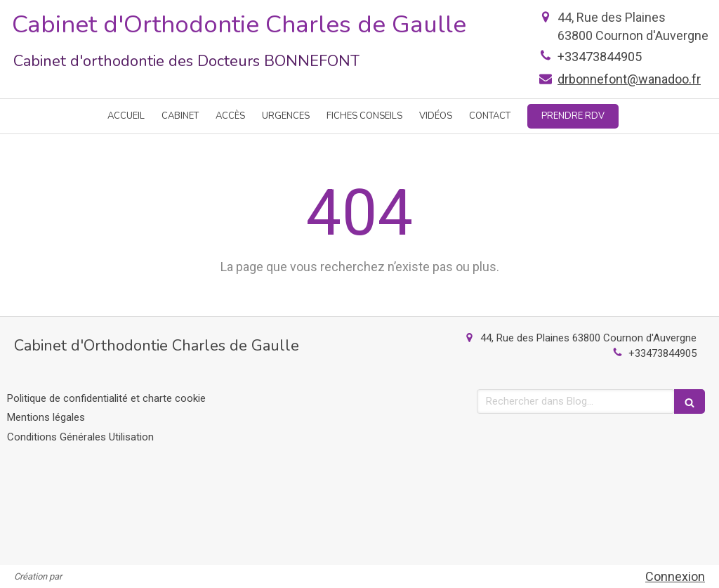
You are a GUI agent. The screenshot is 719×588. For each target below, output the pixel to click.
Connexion (675, 576)
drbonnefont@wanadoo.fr (629, 79)
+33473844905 (600, 57)
